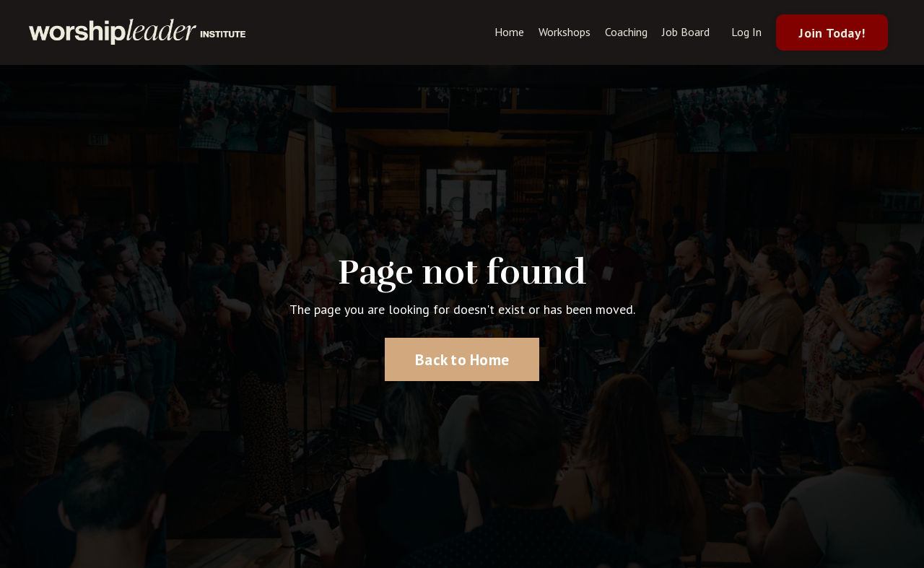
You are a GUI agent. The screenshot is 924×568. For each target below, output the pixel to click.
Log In (746, 32)
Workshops (565, 32)
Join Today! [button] (832, 33)
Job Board (686, 32)
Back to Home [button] (462, 359)
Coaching (626, 32)
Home (509, 32)
